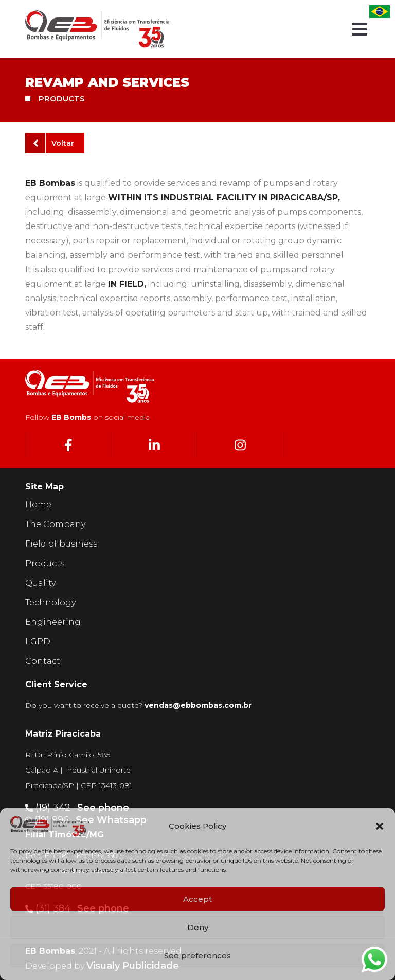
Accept (197, 899)
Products (45, 563)
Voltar (53, 143)
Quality (40, 583)
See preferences (197, 956)
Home (38, 505)
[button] (380, 826)
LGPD (38, 642)
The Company (55, 524)
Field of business (61, 544)
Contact (43, 661)
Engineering (53, 622)
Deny (198, 927)
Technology (50, 602)
